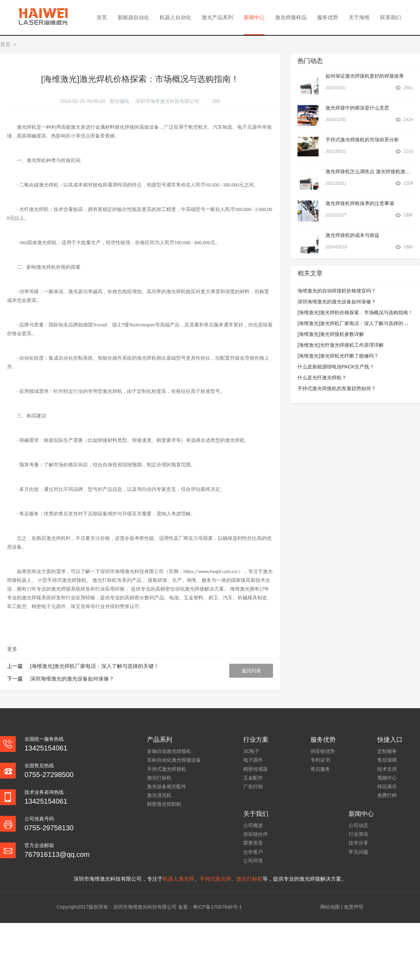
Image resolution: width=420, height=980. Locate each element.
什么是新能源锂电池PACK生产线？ (336, 367)
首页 (102, 17)
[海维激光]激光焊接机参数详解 (331, 334)
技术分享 (358, 843)
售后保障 (387, 760)
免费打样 (387, 795)
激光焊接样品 (291, 17)
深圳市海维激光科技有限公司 (168, 101)
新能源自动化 (133, 17)
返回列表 (251, 671)
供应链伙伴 (255, 834)
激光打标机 (159, 778)
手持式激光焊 (215, 879)
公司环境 (253, 861)
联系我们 (391, 17)
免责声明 (353, 907)
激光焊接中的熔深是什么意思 (357, 108)
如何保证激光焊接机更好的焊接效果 (365, 76)
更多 (12, 649)
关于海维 (359, 17)
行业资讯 (358, 834)
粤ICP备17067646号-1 (217, 907)
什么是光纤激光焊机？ (322, 378)
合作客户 (253, 852)
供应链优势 (323, 751)
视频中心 (387, 778)
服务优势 (328, 17)
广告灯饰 (253, 787)
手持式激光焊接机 (167, 769)
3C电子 (251, 751)
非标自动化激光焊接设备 (174, 760)
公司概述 (253, 825)
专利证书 (320, 760)
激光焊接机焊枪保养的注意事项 (360, 203)
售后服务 (320, 769)
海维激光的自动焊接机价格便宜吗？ (337, 291)
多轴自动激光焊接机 (169, 751)
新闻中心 (254, 17)
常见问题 (358, 852)
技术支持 (387, 769)
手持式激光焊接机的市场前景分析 (362, 140)
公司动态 (358, 825)
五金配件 (253, 778)
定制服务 (387, 751)
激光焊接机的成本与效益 (352, 235)
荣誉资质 (253, 843)
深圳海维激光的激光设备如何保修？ (72, 679)
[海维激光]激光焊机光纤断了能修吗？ (338, 356)
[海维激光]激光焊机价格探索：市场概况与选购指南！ (355, 312)
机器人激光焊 (178, 879)
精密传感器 (255, 769)
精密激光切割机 (164, 804)
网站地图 (330, 907)
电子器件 (253, 760)
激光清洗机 (159, 795)
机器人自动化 (175, 17)
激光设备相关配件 (167, 787)
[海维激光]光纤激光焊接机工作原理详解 (341, 345)
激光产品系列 (217, 17)
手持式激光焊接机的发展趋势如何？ (337, 388)
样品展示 (387, 787)
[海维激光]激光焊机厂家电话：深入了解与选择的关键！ (94, 666)
